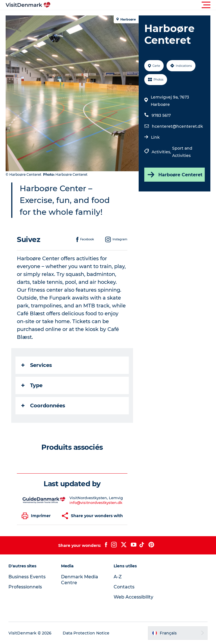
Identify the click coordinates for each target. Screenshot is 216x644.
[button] (133, 5)
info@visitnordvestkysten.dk (96, 503)
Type (32, 385)
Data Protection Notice (86, 633)
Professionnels (25, 587)
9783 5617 (161, 115)
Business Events (27, 577)
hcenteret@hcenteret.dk (177, 126)
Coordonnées (43, 406)
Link (155, 137)
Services (37, 365)
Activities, (162, 152)
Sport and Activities (182, 152)
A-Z (118, 577)
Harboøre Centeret (175, 175)
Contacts (124, 587)
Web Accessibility (133, 597)
